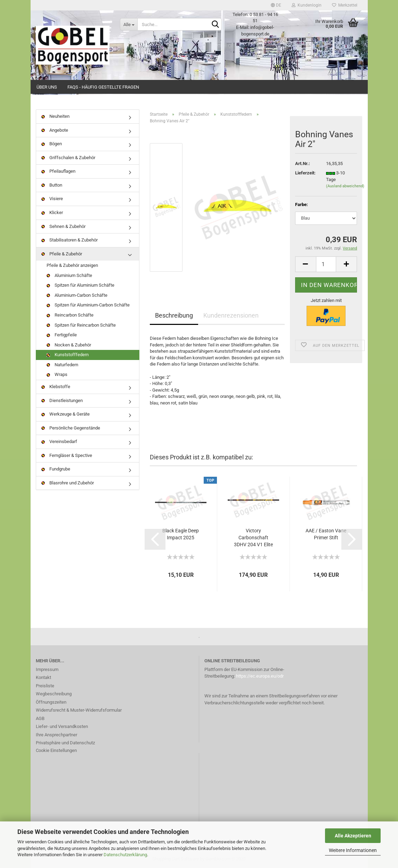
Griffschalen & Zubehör (68, 158)
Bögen (52, 144)
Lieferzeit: (305, 173)
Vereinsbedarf (59, 441)
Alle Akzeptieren (353, 836)
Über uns (47, 87)
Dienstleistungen (62, 400)
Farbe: (302, 204)
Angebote (55, 130)
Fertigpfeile (62, 335)
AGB (40, 718)
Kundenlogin (307, 5)
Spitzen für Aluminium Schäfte (80, 285)
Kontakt (43, 677)
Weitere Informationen (353, 850)
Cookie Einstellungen (56, 750)
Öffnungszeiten (51, 702)
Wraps (57, 374)
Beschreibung (174, 315)
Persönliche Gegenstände (71, 428)
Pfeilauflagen (58, 171)
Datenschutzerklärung (125, 855)
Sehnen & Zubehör (63, 226)
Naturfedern (62, 365)
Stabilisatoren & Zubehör (70, 240)
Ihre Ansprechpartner (56, 735)
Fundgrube (56, 469)
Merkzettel (345, 5)
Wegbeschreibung (54, 694)
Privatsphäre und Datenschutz (65, 743)
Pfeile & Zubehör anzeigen (72, 265)
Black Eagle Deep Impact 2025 (181, 534)
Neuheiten (55, 116)
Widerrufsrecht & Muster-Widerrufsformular (79, 710)
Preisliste (45, 686)
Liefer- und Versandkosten (62, 726)
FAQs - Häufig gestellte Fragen (103, 87)
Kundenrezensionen (231, 315)
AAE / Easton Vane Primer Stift (326, 534)
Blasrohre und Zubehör (68, 483)
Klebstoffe (56, 387)
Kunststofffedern (68, 355)
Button (52, 185)
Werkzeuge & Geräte (66, 414)
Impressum (47, 669)
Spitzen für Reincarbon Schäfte (81, 325)
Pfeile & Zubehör (62, 254)
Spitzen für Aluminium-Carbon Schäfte (88, 305)
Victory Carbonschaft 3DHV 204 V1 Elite (253, 538)
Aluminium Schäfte (69, 275)
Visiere (52, 199)
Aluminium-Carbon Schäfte (77, 295)
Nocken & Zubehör (69, 345)
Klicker (52, 212)
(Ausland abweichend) (345, 186)
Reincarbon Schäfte (70, 315)
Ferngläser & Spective (67, 455)
